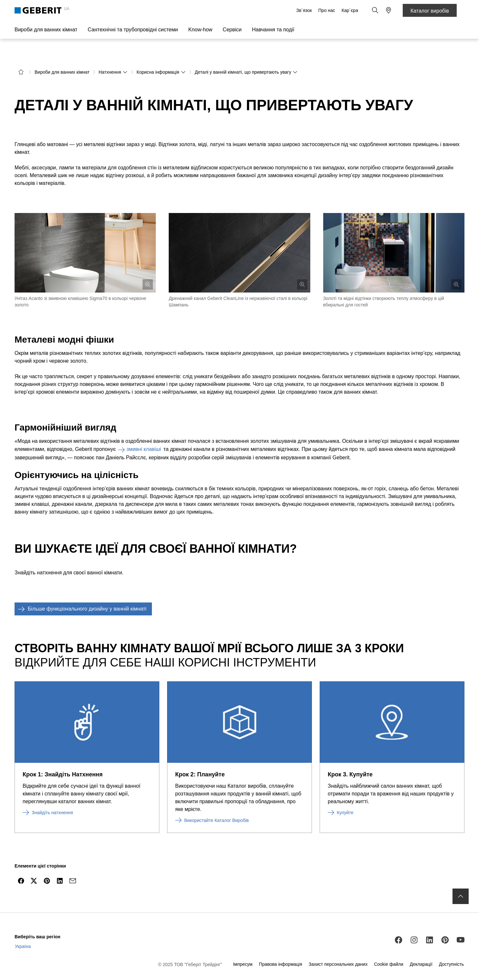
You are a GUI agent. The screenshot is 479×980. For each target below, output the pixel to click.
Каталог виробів (430, 11)
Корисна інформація (161, 56)
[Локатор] (389, 10)
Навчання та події (273, 30)
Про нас (327, 10)
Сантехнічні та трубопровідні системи (133, 30)
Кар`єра (351, 10)
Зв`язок (304, 10)
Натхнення (113, 56)
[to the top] (461, 880)
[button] (376, 10)
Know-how (200, 30)
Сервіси (232, 30)
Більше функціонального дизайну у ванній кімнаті (81, 592)
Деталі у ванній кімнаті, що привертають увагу (246, 56)
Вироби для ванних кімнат (46, 30)
